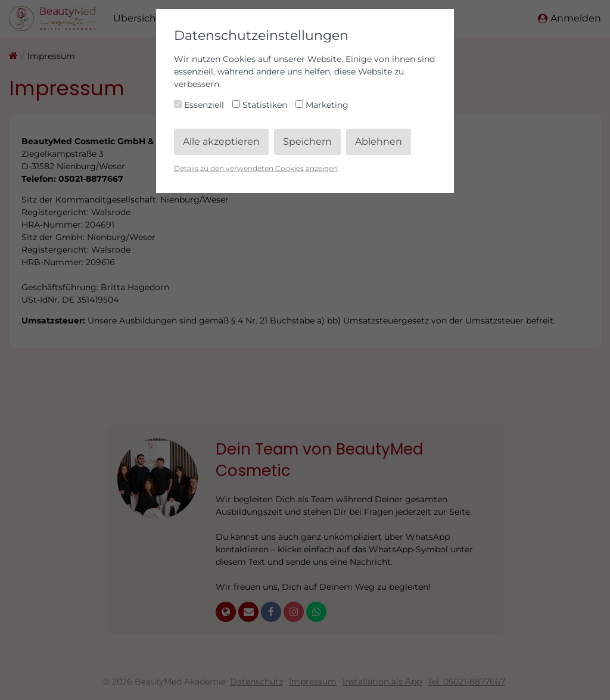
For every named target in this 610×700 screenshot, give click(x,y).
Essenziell (200, 105)
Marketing (322, 105)
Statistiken (261, 105)
